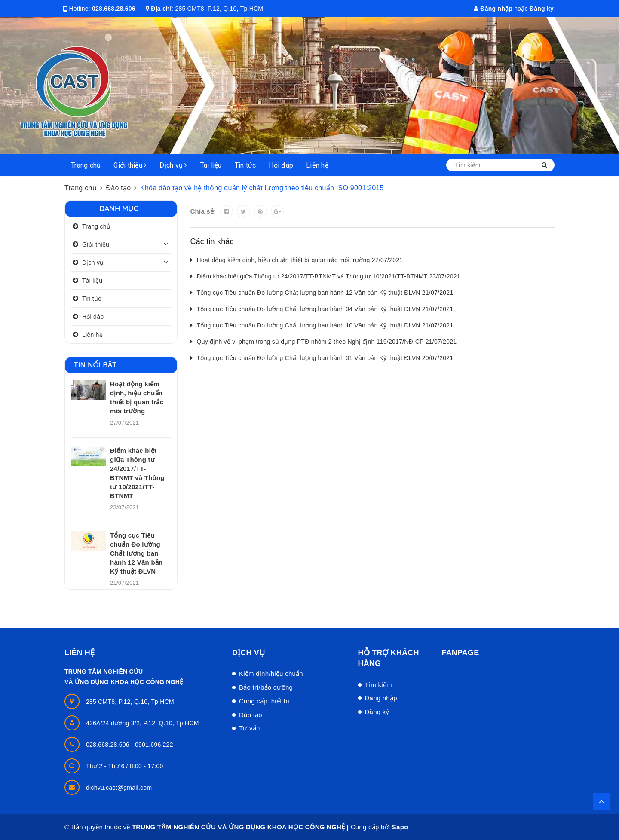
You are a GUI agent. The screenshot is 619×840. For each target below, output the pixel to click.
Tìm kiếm (378, 685)
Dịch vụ (173, 165)
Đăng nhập (493, 9)
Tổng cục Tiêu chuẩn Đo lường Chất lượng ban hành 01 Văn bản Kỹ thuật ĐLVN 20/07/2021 (325, 358)
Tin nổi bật (95, 365)
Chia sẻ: (203, 211)
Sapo (400, 827)
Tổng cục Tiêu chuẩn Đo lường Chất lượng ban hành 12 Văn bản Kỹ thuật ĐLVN (136, 553)
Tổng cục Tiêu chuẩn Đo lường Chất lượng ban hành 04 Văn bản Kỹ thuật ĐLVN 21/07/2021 (325, 309)
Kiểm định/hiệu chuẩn (271, 674)
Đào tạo (251, 715)
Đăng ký (542, 9)
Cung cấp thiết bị (264, 701)
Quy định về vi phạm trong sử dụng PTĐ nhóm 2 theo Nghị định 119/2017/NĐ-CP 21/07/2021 (327, 342)
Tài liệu (211, 165)
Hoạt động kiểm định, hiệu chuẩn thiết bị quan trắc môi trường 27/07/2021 (300, 260)
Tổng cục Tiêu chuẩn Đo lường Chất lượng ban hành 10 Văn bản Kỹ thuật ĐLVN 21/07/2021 (325, 325)
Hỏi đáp (281, 165)
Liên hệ (317, 165)
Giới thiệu (130, 165)
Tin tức (245, 165)
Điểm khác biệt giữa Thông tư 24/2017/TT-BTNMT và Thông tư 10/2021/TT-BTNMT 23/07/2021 (329, 276)
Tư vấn (250, 728)
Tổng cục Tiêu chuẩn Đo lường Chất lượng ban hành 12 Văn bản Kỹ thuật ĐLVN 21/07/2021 (325, 293)
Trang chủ (86, 165)
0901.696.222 (154, 745)
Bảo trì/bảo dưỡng (266, 687)
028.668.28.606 (114, 9)
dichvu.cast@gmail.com (119, 788)
